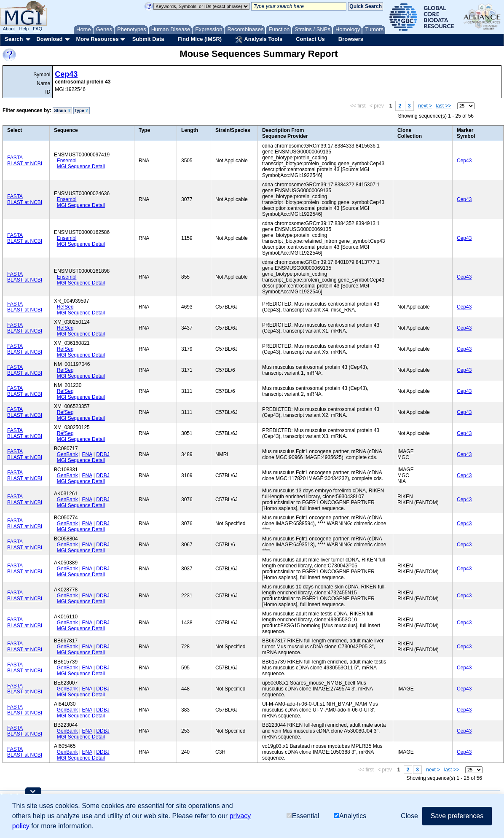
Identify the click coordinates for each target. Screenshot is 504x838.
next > (425, 106)
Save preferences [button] (457, 816)
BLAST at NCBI (25, 164)
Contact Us (310, 39)
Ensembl (67, 161)
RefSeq (65, 307)
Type (82, 111)
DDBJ (103, 454)
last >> (444, 106)
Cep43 (66, 74)
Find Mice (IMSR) (200, 39)
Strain (62, 111)
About (9, 29)
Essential (303, 816)
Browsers (351, 39)
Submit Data (148, 39)
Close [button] (409, 816)
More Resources (97, 39)
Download (49, 39)
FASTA (15, 158)
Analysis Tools (259, 40)
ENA (87, 454)
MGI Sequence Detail (81, 167)
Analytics (350, 816)
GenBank (67, 454)
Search (14, 39)
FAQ (38, 29)
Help (24, 29)
